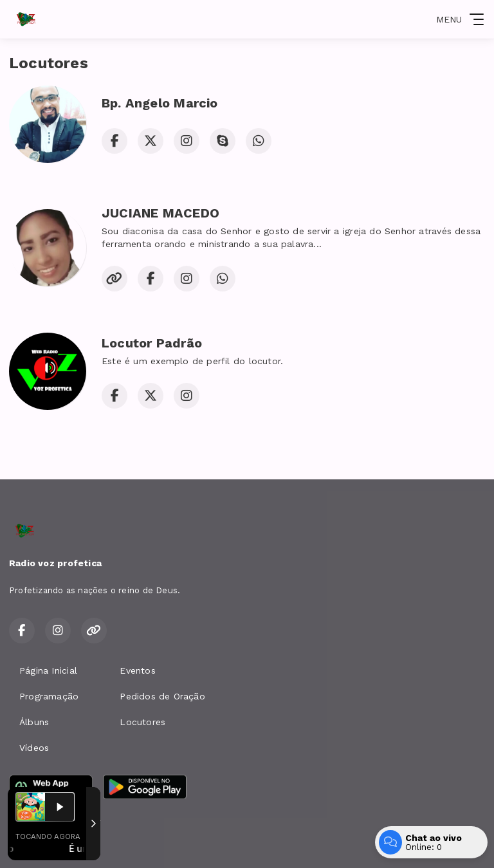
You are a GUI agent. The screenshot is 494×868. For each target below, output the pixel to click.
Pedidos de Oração (162, 696)
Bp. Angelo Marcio (160, 103)
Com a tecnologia (53, 844)
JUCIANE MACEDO (160, 213)
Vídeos (34, 748)
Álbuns (34, 722)
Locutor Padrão (152, 343)
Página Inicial (48, 670)
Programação (49, 696)
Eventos (137, 670)
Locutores (142, 722)
